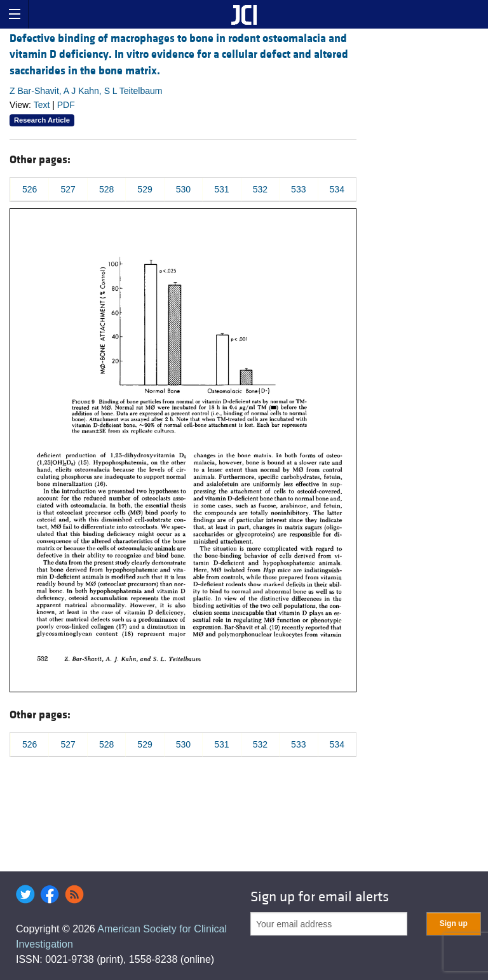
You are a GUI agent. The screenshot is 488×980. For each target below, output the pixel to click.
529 (145, 189)
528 (106, 189)
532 (260, 189)
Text (42, 105)
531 (221, 189)
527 (68, 189)
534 (337, 189)
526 (30, 189)
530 (183, 189)
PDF (66, 105)
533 (298, 189)
